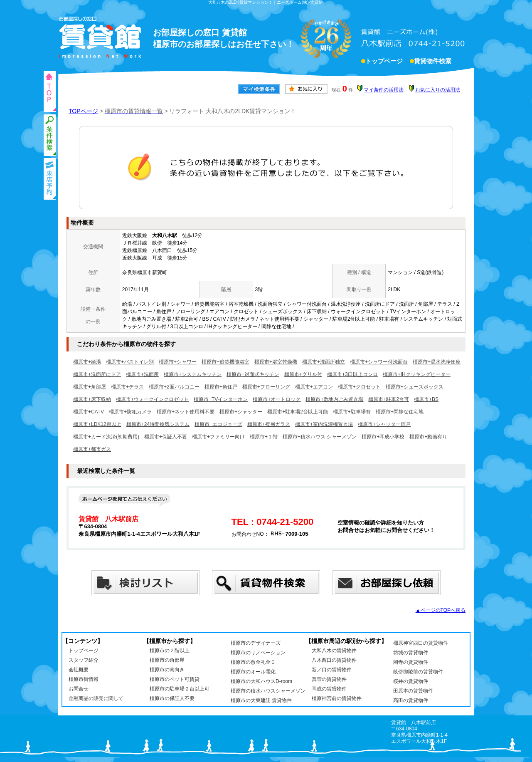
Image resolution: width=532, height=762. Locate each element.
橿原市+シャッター (241, 412)
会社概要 (79, 670)
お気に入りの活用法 (438, 90)
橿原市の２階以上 (170, 651)
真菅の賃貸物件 (329, 679)
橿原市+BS (426, 399)
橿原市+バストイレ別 (130, 362)
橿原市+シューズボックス (415, 387)
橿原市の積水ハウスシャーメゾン (268, 691)
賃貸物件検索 (433, 62)
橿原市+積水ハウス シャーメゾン (320, 437)
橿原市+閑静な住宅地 (400, 412)
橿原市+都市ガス (92, 449)
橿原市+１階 (264, 437)
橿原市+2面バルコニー (174, 387)
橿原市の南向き (167, 670)
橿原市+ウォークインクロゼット (152, 399)
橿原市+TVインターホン (221, 399)
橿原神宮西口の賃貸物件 (421, 643)
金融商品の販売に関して (96, 698)
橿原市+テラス (127, 387)
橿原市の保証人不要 (172, 698)
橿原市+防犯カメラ (130, 412)
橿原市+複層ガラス (269, 424)
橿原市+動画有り (428, 437)
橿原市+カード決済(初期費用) (106, 437)
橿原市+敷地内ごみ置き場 (334, 399)
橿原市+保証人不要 (166, 437)
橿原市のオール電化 (253, 672)
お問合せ (79, 689)
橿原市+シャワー (178, 362)
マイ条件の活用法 (384, 90)
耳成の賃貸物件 (329, 689)
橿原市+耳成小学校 (383, 437)
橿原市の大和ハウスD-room (261, 681)
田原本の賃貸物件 (413, 691)
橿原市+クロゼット (359, 387)
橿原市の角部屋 (167, 660)
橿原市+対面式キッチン (253, 374)
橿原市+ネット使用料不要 (186, 412)
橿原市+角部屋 (90, 387)
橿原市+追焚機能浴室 (225, 362)
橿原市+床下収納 (92, 399)
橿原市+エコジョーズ (218, 424)
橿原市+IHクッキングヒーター (417, 374)
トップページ (384, 62)
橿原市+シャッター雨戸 (384, 424)
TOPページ (83, 111)
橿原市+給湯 (87, 362)
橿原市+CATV (89, 412)
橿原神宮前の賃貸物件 (337, 698)
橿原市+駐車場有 (352, 412)
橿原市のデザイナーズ (256, 643)
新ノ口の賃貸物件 (332, 670)
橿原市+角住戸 (221, 387)
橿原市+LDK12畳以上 (97, 424)
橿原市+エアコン (314, 387)
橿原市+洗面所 (142, 374)
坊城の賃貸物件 (411, 653)
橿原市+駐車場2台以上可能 (298, 412)
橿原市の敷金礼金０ (253, 662)
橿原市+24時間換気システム (158, 424)
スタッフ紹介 (84, 660)
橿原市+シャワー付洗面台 (379, 362)
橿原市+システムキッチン (193, 374)
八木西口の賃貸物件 (334, 660)
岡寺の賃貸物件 (411, 662)
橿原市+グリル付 (303, 374)
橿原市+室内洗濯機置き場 (324, 424)
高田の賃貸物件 (411, 700)
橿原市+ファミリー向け (218, 437)
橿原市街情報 (84, 679)
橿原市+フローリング (266, 387)
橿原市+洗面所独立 (324, 362)
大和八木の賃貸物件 (334, 651)
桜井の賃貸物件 (411, 681)
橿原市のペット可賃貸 (175, 679)
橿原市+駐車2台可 (389, 399)
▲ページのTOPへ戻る (441, 610)
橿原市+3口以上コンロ (352, 374)
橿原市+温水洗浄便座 (437, 362)
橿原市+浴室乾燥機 (276, 362)
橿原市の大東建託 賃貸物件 (261, 700)
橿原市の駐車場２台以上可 (180, 689)
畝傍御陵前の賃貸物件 (418, 672)
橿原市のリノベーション (258, 653)
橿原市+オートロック (277, 399)
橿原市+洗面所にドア (97, 374)
